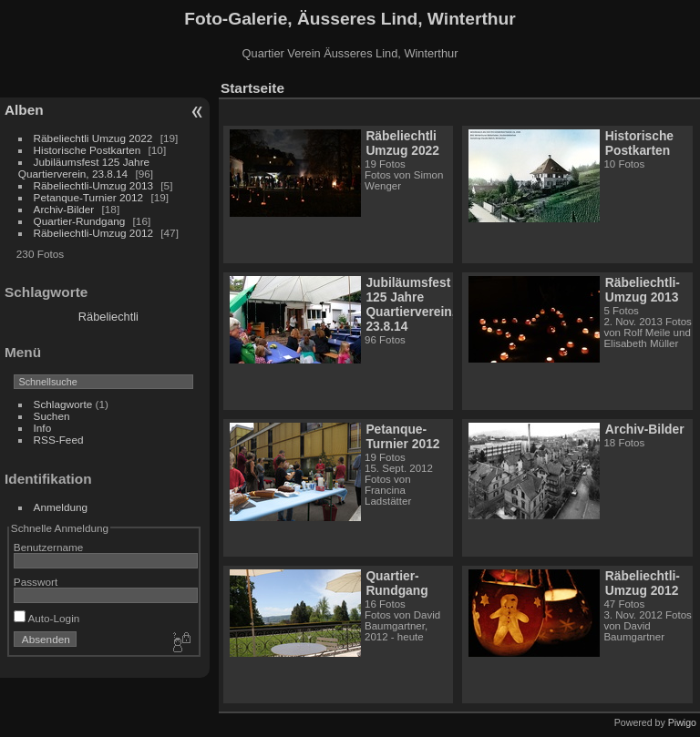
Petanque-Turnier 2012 (89, 197)
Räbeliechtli (108, 317)
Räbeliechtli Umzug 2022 (93, 138)
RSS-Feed (59, 440)
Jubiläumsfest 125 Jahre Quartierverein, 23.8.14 (84, 168)
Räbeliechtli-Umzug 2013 (93, 185)
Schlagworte (63, 404)
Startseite (252, 88)
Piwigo (682, 722)
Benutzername (49, 547)
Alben (24, 110)
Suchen (52, 416)
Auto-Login (47, 618)
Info (43, 428)
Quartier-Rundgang (80, 221)
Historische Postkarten (87, 150)
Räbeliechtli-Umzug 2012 (93, 233)
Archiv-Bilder (64, 209)
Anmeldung (61, 507)
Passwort (36, 582)
